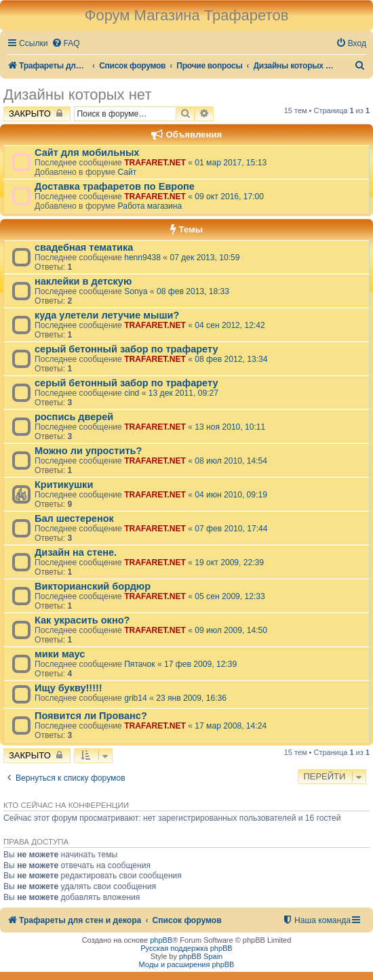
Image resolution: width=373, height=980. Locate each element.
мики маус (60, 654)
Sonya (136, 291)
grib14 (136, 698)
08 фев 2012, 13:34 (231, 359)
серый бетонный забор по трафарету (126, 349)
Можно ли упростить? (88, 451)
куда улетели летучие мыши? (107, 315)
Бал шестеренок (74, 518)
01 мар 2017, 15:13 (231, 163)
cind (132, 393)
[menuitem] (66, 44)
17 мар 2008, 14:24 (231, 726)
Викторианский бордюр (93, 586)
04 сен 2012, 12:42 (230, 325)
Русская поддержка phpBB (186, 948)
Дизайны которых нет (77, 95)
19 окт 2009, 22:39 (229, 563)
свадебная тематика (84, 247)
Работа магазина (150, 206)
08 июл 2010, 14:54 (231, 461)
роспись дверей (74, 417)
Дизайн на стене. (76, 552)
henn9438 (142, 258)
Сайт (127, 172)
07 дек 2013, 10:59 (204, 258)
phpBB (161, 940)
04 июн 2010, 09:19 (231, 495)
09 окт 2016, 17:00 (229, 197)
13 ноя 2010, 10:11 (230, 427)
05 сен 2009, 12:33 (230, 596)
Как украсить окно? (82, 620)
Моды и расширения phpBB (187, 964)
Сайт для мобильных (87, 152)
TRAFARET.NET (155, 163)
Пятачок (139, 664)
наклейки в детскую (83, 281)
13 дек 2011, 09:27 (183, 393)
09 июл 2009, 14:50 (231, 630)
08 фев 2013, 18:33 (193, 291)
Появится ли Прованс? (91, 716)
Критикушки (64, 485)
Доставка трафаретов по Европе (115, 186)
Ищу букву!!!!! (68, 688)
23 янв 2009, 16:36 (191, 698)
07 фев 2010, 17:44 (231, 529)
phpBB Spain (201, 956)
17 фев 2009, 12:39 (200, 664)
